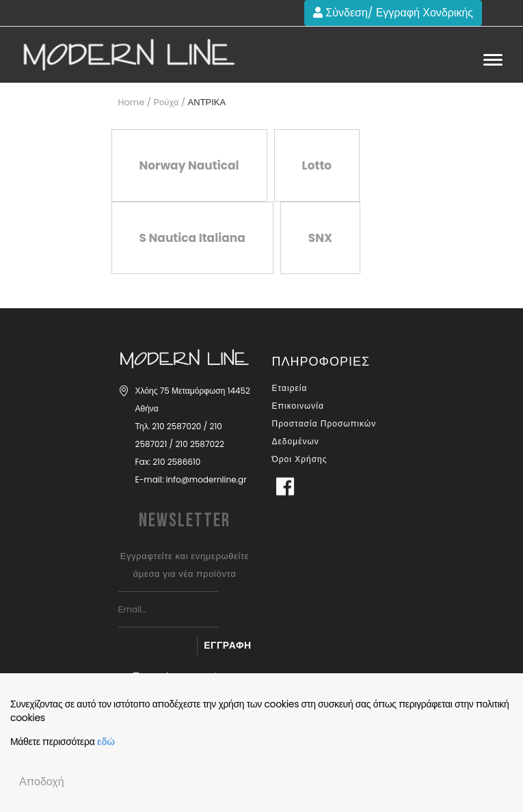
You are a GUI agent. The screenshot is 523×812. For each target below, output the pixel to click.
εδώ (106, 742)
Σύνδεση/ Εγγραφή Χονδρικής (393, 13)
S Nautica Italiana (192, 238)
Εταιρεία (290, 388)
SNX (320, 238)
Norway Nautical (189, 165)
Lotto (317, 165)
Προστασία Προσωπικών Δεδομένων (324, 432)
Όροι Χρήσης (300, 459)
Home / (135, 102)
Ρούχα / (169, 102)
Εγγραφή (227, 645)
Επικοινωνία (298, 406)
